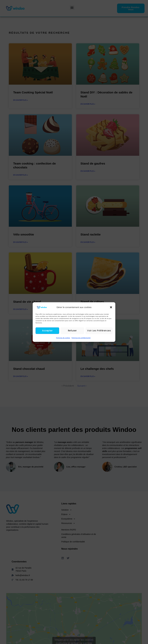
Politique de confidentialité (81, 338)
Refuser (72, 331)
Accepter (47, 331)
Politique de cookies (63, 338)
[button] (111, 307)
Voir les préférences (99, 331)
